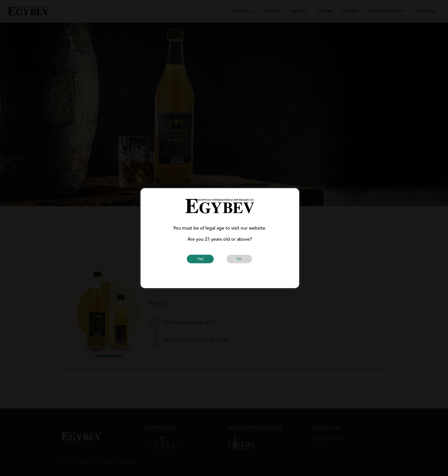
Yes (200, 259)
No (239, 259)
